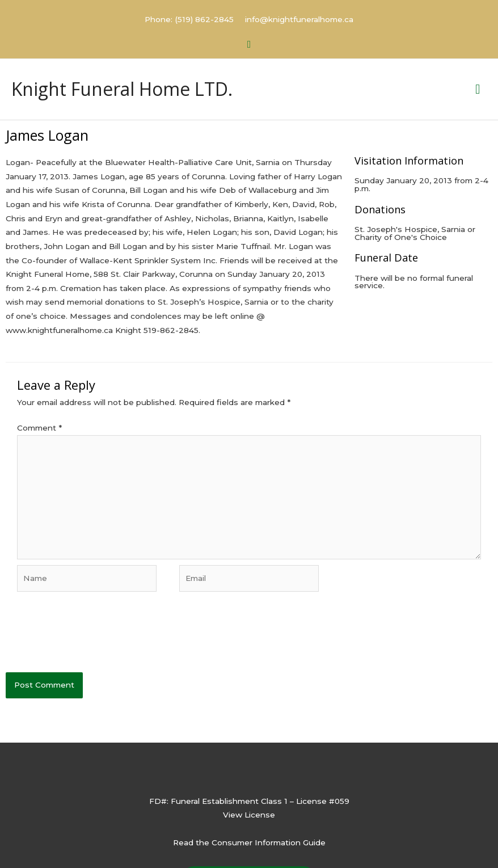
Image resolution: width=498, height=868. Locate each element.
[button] (249, 45)
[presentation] (92, 639)
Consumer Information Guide (269, 842)
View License (249, 815)
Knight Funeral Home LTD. (122, 89)
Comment (39, 428)
